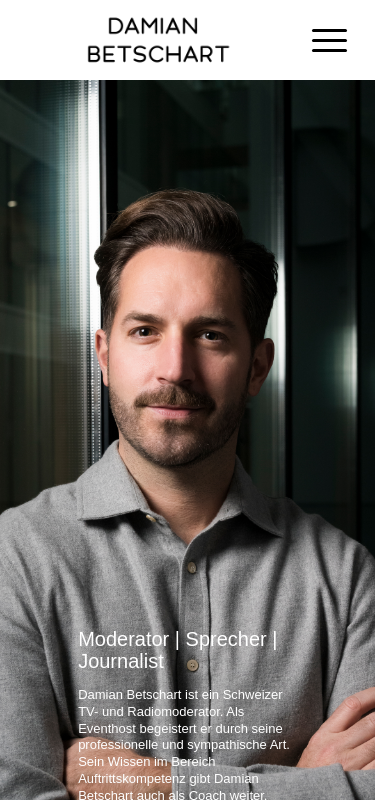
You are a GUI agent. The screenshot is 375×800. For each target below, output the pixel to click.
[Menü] (319, 40)
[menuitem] (319, 40)
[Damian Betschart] (155, 40)
